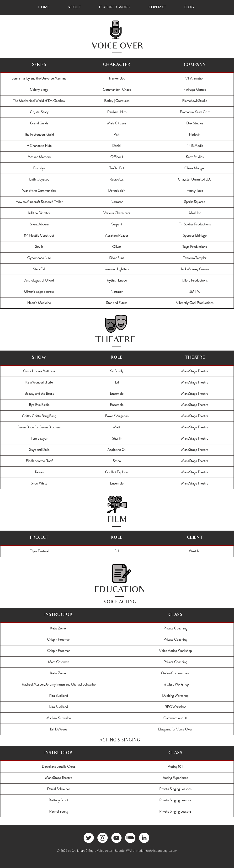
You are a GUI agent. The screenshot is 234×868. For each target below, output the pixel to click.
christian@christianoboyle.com (155, 851)
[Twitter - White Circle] (89, 838)
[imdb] (130, 838)
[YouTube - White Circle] (116, 838)
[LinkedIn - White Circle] (144, 838)
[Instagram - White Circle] (103, 838)
